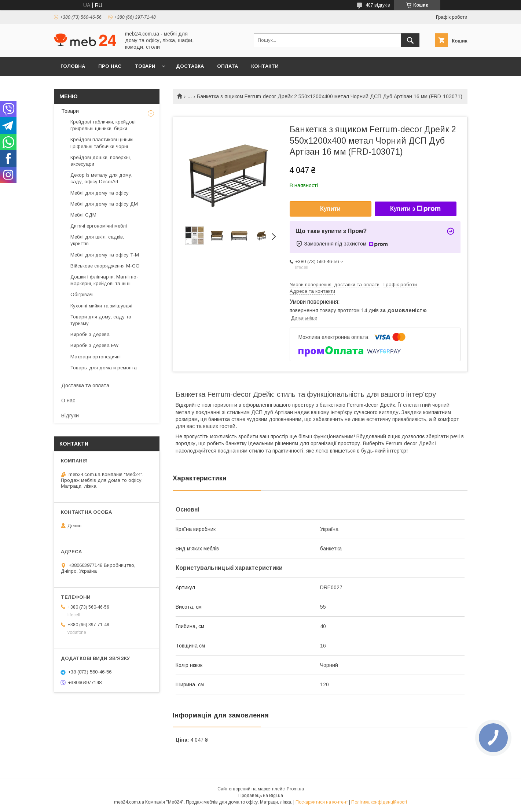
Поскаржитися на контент (322, 802)
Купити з (415, 209)
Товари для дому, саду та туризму (101, 320)
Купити (330, 209)
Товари (145, 66)
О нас (68, 401)
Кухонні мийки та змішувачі (101, 306)
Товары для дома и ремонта (104, 368)
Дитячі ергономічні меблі (99, 226)
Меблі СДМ (83, 215)
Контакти (265, 66)
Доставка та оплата (85, 385)
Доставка (190, 66)
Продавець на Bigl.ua (261, 796)
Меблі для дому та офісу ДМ (104, 204)
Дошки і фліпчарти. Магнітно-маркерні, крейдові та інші (104, 280)
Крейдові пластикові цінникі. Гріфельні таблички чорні (102, 143)
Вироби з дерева (90, 334)
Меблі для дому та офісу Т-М (105, 255)
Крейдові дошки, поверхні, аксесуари (101, 161)
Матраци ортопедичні (96, 357)
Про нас (110, 66)
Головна (73, 66)
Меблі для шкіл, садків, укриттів (97, 240)
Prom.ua (295, 789)
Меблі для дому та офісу (100, 193)
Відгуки (70, 416)
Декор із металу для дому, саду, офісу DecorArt (101, 178)
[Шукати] (410, 40)
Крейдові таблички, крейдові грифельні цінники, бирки (103, 125)
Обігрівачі (82, 294)
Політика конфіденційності (379, 802)
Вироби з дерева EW (94, 345)
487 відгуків (378, 5)
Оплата (228, 66)
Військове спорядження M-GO (105, 266)
